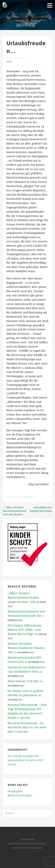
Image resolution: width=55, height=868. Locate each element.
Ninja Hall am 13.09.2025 (23, 681)
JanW (9, 61)
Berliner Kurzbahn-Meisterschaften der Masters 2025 (26, 648)
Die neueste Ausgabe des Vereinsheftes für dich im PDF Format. (26, 760)
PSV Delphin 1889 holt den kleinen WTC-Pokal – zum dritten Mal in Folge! (25, 630)
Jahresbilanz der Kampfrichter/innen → (41, 511)
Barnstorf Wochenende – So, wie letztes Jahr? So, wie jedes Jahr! (27, 727)
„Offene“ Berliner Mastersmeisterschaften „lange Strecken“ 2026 (23, 598)
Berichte (29, 497)
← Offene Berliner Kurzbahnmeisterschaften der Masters (15, 511)
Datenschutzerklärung (27, 848)
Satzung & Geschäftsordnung (27, 844)
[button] (51, 5)
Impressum (28, 839)
